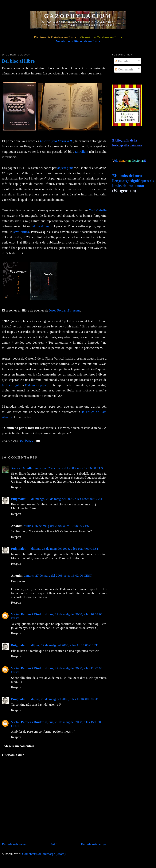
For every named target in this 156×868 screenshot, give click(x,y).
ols (124, 160)
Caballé (101, 210)
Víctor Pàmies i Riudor (27, 614)
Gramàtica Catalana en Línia (101, 37)
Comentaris (124, 69)
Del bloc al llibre (18, 61)
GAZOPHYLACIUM (78, 16)
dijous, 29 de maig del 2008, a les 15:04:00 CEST (64, 699)
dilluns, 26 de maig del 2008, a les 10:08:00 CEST (57, 526)
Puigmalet (18, 499)
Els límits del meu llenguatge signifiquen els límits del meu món (133, 181)
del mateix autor (42, 226)
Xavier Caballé (22, 468)
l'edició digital (12, 385)
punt (70, 168)
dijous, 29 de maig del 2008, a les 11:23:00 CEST (64, 645)
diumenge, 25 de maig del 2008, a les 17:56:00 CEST (69, 468)
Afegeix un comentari (19, 746)
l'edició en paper (36, 385)
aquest (62, 168)
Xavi (92, 210)
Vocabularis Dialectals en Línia (78, 41)
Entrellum (81, 152)
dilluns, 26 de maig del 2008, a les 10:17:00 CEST (65, 549)
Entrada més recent (15, 844)
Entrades (122, 61)
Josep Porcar (57, 310)
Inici (54, 844)
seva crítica (21, 232)
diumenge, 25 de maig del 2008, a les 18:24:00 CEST (67, 499)
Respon (16, 487)
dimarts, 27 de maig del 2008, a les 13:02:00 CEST (58, 576)
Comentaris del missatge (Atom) (44, 854)
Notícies (26, 441)
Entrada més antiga (94, 844)
